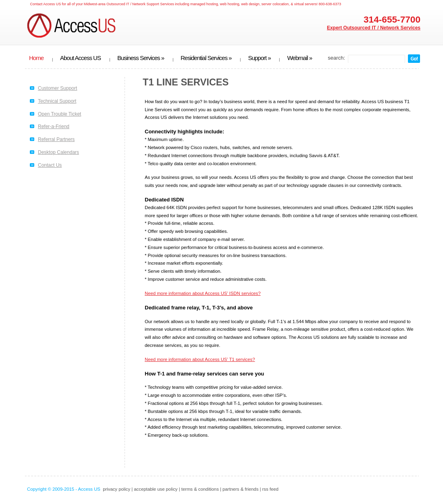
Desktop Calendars (58, 152)
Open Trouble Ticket (59, 114)
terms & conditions (200, 489)
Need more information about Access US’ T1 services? (200, 359)
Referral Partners (56, 139)
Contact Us (50, 165)
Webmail (299, 58)
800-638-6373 (330, 4)
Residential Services (206, 58)
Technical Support (57, 101)
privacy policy (116, 489)
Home (36, 58)
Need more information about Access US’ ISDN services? (203, 293)
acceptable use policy (156, 489)
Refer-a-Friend (54, 127)
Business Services (141, 58)
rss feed (270, 489)
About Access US (80, 58)
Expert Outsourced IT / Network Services (374, 28)
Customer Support (57, 88)
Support (259, 58)
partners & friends (240, 489)
